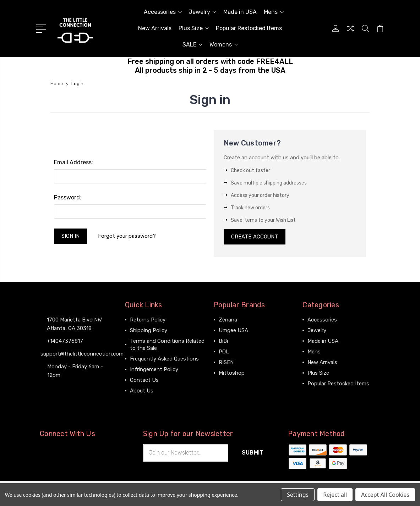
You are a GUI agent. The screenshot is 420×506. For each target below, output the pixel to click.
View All (229, 384)
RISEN (226, 363)
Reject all (335, 495)
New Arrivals (155, 28)
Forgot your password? (127, 236)
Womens (224, 45)
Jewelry (203, 12)
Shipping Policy (149, 331)
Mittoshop (232, 373)
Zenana (228, 320)
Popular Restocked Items (249, 28)
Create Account (255, 237)
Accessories (163, 12)
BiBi (223, 341)
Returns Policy (148, 320)
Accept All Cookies (385, 495)
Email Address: (73, 162)
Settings (298, 495)
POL (224, 352)
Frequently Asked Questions (164, 359)
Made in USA (240, 12)
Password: (68, 197)
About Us (142, 391)
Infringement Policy (154, 370)
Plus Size (194, 28)
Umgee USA (233, 331)
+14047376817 (65, 341)
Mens (274, 12)
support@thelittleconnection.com (82, 354)
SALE (192, 45)
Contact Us (144, 380)
